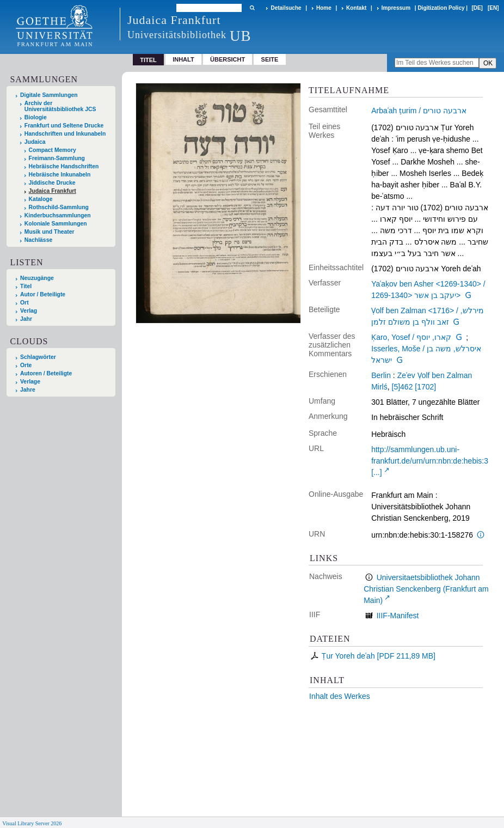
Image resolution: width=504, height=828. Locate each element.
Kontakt (356, 8)
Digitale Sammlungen (49, 95)
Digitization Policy (441, 8)
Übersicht (228, 59)
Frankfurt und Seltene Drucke (64, 126)
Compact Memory (53, 150)
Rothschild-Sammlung (59, 207)
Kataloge (41, 199)
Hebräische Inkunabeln (60, 175)
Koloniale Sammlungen (56, 224)
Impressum (396, 8)
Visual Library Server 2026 (32, 823)
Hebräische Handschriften (64, 166)
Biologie (36, 117)
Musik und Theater (50, 232)
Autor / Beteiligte (43, 294)
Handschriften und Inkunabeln (65, 134)
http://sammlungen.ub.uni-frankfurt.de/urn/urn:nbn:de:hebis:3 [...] (430, 461)
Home (324, 8)
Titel (26, 286)
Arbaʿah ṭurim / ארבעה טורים (419, 111)
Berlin (381, 375)
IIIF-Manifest (398, 616)
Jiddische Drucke (52, 183)
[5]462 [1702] (414, 387)
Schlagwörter (38, 357)
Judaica (35, 142)
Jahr (26, 319)
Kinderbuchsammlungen (58, 215)
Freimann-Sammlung (57, 158)
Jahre (28, 390)
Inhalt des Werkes (340, 696)
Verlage (30, 382)
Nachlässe (38, 240)
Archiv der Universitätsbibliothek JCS (60, 106)
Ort (24, 303)
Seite (270, 59)
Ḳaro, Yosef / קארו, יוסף (411, 337)
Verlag (29, 311)
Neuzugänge (37, 278)
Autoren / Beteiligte (46, 373)
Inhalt (183, 59)
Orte (26, 365)
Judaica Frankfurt (53, 191)
